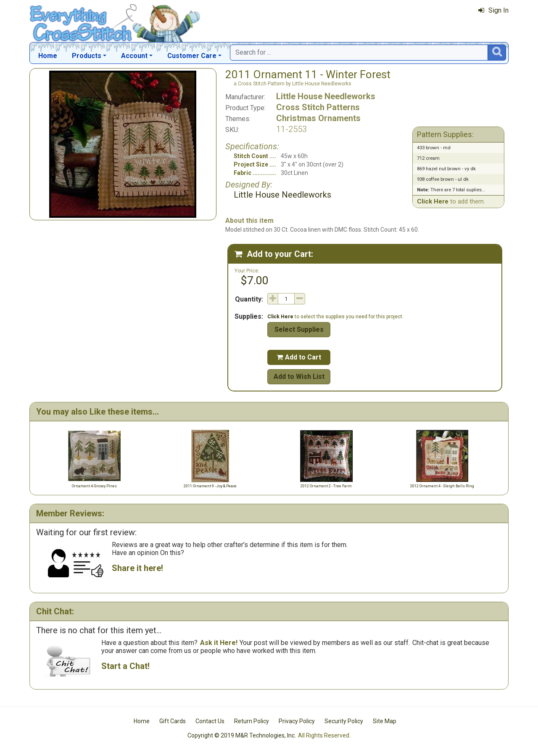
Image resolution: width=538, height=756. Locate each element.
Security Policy (344, 721)
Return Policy (252, 721)
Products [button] (87, 56)
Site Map (385, 721)
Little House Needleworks (326, 96)
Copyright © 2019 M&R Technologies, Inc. (242, 735)
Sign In (493, 10)
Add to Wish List (299, 377)
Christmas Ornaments (318, 118)
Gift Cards (173, 721)
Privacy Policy (297, 721)
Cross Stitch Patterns (318, 107)
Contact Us (210, 721)
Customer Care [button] (192, 56)
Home (48, 56)
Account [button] (134, 56)
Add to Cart (299, 357)
